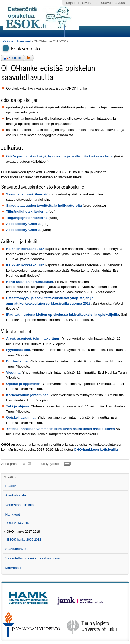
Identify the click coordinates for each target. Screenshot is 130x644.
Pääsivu (8, 41)
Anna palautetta (13, 464)
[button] (17, 58)
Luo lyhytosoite (51, 464)
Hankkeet (24, 41)
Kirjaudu (72, 3)
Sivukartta (90, 3)
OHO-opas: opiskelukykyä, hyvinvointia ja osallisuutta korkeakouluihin (60, 156)
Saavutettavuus (113, 3)
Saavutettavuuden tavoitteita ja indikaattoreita (44, 205)
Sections (33, 31)
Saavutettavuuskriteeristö (27, 194)
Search (96, 31)
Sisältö (10, 477)
